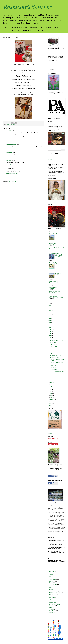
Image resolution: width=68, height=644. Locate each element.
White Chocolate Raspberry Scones (56, 297)
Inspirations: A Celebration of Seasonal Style (56, 377)
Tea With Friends (53, 263)
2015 (50, 326)
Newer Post (6, 179)
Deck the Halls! (53, 367)
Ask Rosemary (52, 570)
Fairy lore (51, 583)
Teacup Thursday (52, 611)
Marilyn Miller (9, 131)
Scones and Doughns (54, 282)
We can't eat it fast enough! (56, 352)
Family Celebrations (53, 584)
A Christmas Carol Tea (55, 358)
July (51, 390)
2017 (50, 322)
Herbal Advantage (53, 591)
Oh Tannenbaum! (54, 369)
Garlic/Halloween (53, 588)
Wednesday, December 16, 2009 (13, 164)
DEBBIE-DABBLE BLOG (54, 253)
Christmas (14, 125)
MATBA (51, 601)
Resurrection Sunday (59, 235)
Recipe (50, 608)
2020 (50, 317)
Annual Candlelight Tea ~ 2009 (56, 341)
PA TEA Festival (28, 31)
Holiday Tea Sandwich (55, 354)
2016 (50, 324)
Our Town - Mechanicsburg (55, 604)
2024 (50, 309)
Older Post (41, 179)
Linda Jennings (9, 160)
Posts (50, 67)
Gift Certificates (46, 28)
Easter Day (51, 244)
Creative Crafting (53, 578)
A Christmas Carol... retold (56, 356)
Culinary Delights (53, 580)
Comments (51, 69)
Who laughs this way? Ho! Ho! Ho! (57, 371)
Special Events (34, 28)
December (53, 339)
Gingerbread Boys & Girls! (55, 350)
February (52, 399)
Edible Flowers (52, 581)
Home (5, 28)
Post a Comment (8, 176)
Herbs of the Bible (53, 594)
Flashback (51, 586)
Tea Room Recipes (41, 31)
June (51, 392)
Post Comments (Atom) (14, 181)
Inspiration (51, 599)
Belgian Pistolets (53, 293)
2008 (50, 403)
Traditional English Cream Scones (56, 124)
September (53, 386)
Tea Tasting (51, 609)
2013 (50, 330)
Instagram (57, 28)
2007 (50, 405)
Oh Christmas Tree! (54, 373)
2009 (50, 337)
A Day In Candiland (53, 296)
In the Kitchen (52, 598)
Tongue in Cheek (53, 243)
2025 (50, 307)
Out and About (52, 606)
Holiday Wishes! (53, 344)
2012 (50, 332)
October (52, 384)
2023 (50, 311)
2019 (50, 318)
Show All (63, 300)
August (52, 388)
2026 (50, 305)
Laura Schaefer (9, 152)
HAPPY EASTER (52, 250)
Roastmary (50, 507)
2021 (50, 315)
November (53, 382)
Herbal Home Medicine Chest (55, 593)
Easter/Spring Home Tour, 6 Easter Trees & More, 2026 (59, 256)
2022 (50, 313)
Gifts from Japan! (54, 346)
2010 (50, 335)
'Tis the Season (53, 366)
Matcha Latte (53, 342)
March (52, 397)
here (51, 59)
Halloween (51, 589)
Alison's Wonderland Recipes (55, 292)
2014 (50, 328)
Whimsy (51, 614)
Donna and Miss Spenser (11, 144)
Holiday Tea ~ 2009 (54, 380)
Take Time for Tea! (54, 348)
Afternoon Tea (9, 125)
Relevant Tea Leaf (53, 234)
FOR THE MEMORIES (54, 288)
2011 (50, 334)
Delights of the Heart (54, 272)
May (51, 394)
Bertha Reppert (52, 571)
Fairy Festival (16, 31)
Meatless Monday (53, 603)
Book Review (52, 573)
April (51, 395)
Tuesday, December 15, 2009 (12, 140)
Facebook (6, 31)
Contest (51, 576)
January (52, 401)
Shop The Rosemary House (18, 28)
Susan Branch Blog (53, 287)
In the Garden (52, 596)
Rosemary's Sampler (27, 7)
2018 (50, 320)
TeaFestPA (51, 612)
